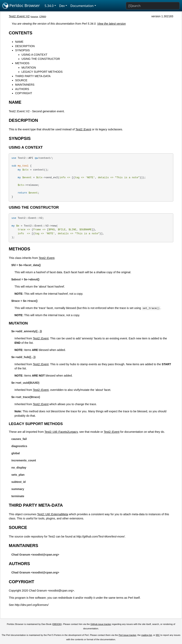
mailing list (147, 635)
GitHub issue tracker (101, 624)
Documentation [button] (82, 6)
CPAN (42, 16)
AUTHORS (22, 89)
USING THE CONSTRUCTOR (41, 59)
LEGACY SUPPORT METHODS (42, 72)
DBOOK (57, 624)
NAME (19, 42)
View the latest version (112, 24)
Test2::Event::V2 (19, 16)
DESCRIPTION (25, 46)
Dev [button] (62, 6)
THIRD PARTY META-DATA (33, 76)
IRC (158, 635)
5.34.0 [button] (49, 6)
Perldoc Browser (21, 6)
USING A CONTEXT (34, 55)
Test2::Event (83, 129)
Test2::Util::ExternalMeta (53, 514)
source (35, 16)
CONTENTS (21, 33)
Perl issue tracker (127, 635)
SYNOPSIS (22, 50)
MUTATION (29, 68)
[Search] (153, 6)
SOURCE (21, 80)
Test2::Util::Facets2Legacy (61, 432)
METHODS (22, 63)
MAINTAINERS (25, 85)
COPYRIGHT (24, 93)
